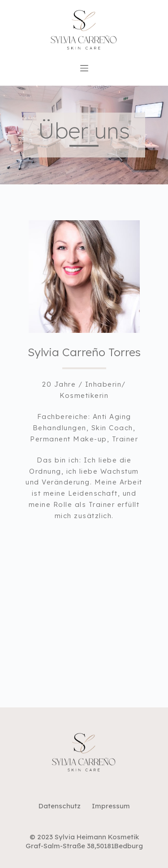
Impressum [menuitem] (111, 806)
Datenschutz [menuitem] (60, 806)
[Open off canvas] (84, 68)
